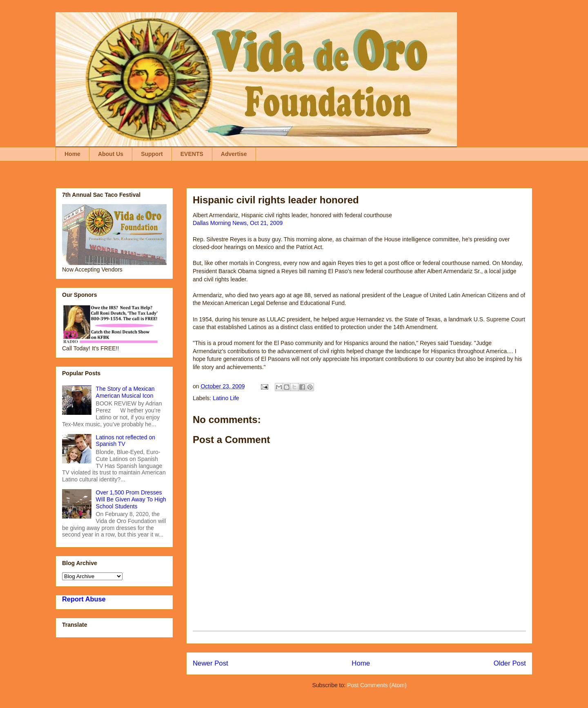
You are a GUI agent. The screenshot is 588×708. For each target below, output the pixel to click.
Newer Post (210, 663)
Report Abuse (84, 599)
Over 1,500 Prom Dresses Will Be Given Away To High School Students (131, 499)
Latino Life (226, 398)
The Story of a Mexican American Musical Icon (125, 392)
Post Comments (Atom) (377, 685)
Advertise (234, 154)
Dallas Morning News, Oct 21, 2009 (238, 223)
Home (72, 154)
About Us (111, 154)
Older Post (510, 663)
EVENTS (192, 154)
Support (152, 154)
